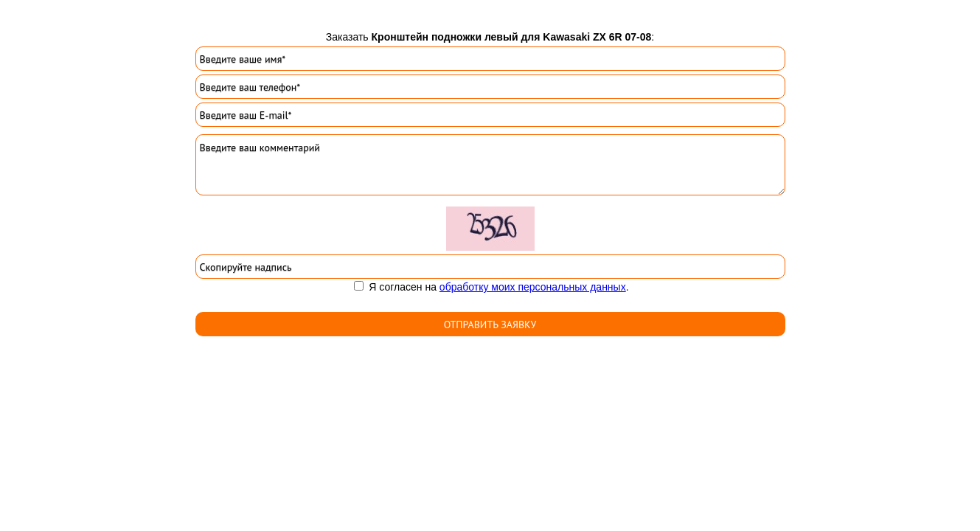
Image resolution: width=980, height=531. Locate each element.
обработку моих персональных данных (533, 287)
